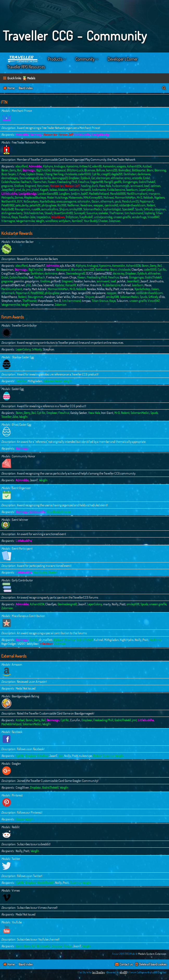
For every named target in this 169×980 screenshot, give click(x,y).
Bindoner (49, 270)
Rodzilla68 (7, 209)
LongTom (64, 194)
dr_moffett (46, 640)
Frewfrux (84, 182)
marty (27, 289)
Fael (31, 277)
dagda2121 (117, 174)
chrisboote (71, 174)
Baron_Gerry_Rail (11, 170)
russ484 (36, 209)
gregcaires (7, 186)
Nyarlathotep (47, 201)
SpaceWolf (128, 209)
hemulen (90, 281)
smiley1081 (76, 209)
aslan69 (97, 166)
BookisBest (124, 170)
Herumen (43, 186)
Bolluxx (101, 170)
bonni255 (112, 170)
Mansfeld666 (118, 194)
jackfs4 (121, 281)
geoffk (118, 182)
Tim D (57, 301)
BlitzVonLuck (75, 170)
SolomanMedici (92, 209)
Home (23, 59)
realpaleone (99, 293)
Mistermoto (75, 197)
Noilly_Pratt (112, 289)
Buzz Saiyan (9, 174)
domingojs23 (60, 178)
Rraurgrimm (22, 209)
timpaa (86, 301)
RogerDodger (9, 644)
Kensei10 (86, 190)
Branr (150, 170)
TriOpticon (72, 217)
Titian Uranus (100, 301)
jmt (28, 190)
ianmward (137, 186)
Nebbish (148, 197)
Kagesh (44, 190)
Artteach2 (85, 166)
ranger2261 (84, 293)
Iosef (147, 186)
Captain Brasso (35, 174)
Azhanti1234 (134, 166)
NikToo (101, 289)
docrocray (45, 178)
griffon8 (56, 281)
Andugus (60, 166)
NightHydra (127, 640)
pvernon (65, 293)
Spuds (139, 209)
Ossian (95, 201)
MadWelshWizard (99, 194)
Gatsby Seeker (79, 413)
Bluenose (90, 170)
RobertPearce (9, 297)
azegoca (121, 166)
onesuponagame (66, 201)
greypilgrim (32, 281)
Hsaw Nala (105, 186)
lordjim (75, 194)
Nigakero (159, 197)
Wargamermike (25, 221)
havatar (78, 281)
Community (85, 59)
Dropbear (74, 178)
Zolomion (114, 221)
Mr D (139, 197)
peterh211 (35, 205)
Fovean (52, 182)
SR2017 (21, 644)
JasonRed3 (8, 190)
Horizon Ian (50, 135)
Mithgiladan (35, 381)
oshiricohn (84, 201)
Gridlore (19, 186)
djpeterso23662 (103, 273)
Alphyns (48, 166)
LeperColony (146, 190)
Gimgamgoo (130, 182)
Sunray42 (79, 213)
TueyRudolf (86, 217)
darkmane (144, 174)
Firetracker (53, 277)
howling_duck (89, 186)
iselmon (155, 186)
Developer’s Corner (123, 59)
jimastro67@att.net (13, 285)
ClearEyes (137, 270)
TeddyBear (33, 644)
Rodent (151, 205)
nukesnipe (127, 289)
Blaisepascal (59, 170)
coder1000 (84, 174)
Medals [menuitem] (31, 78)
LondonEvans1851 (48, 194)
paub (118, 201)
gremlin (19, 281)
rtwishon (50, 297)
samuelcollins (50, 209)
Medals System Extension (152, 954)
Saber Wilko (63, 297)
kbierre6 (49, 285)
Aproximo (72, 166)
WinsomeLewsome (42, 305)
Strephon (7, 301)
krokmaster (99, 190)
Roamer (130, 293)
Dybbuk (85, 178)
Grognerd (30, 186)
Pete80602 (8, 205)
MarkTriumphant (137, 194)
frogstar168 (96, 182)
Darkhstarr (130, 174)
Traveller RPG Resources (26, 67)
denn (62, 273)
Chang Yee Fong (54, 174)
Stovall (48, 213)
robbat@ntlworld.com (132, 205)
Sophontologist (112, 209)
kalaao (53, 190)
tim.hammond (134, 213)
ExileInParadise (10, 182)
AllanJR (70, 266)
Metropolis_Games (12, 197)
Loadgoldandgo (100, 135)
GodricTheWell (147, 182)
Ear (93, 178)
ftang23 (108, 182)
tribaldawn (58, 217)
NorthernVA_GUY (12, 201)
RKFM (121, 293)
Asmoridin (109, 166)
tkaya (14, 217)
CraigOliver (8, 273)
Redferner (73, 205)
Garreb (124, 277)
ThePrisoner (116, 213)
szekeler (103, 213)
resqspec (98, 205)
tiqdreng (149, 213)
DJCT (89, 273)
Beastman (7, 270)
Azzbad (147, 166)
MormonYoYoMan (125, 197)
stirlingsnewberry (12, 213)
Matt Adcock (39, 289)
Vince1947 (153, 217)
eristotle (137, 178)
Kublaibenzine (116, 190)
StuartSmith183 (63, 213)
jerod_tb (20, 190)
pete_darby (22, 205)
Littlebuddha (82, 135)
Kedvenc (74, 190)
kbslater (63, 190)
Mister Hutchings (57, 197)
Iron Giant (107, 413)
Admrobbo (22, 135)
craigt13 (106, 174)
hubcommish (121, 186)
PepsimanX (146, 201)
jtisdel (35, 190)
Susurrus (92, 213)
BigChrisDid (43, 170)
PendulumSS (130, 201)
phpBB (123, 972)
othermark (107, 201)
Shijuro (64, 209)
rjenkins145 (111, 205)
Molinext (109, 197)
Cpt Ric (96, 174)
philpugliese (49, 205)
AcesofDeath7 (37, 266)
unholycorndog (103, 217)
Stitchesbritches (33, 213)
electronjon (103, 178)
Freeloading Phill (67, 182)
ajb (62, 266)
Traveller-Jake (27, 217)
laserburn (132, 190)
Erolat (146, 178)
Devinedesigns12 (29, 178)
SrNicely (148, 209)
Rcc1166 (62, 205)
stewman (160, 209)
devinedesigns (10, 178)
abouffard (22, 166)
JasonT (144, 281)
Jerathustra (156, 281)
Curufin (75, 720)
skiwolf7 (100, 297)
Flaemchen (40, 182)
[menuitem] (164, 88)
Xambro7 (77, 221)
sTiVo (162, 297)
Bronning (160, 170)
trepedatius (43, 217)
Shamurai (78, 297)
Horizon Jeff (66, 135)
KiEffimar (83, 285)
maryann (154, 194)
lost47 (84, 194)
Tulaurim (122, 301)
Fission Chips (68, 277)
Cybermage (23, 273)
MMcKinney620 (93, 197)
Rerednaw (86, 205)
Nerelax (91, 289)
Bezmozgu (36, 135)
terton (18, 301)
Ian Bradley (99, 972)
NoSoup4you (31, 201)
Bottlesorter (139, 170)
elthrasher (117, 178)
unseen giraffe (122, 217)
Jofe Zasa (37, 285)
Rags (74, 293)
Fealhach (26, 182)
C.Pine (21, 174)
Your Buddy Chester (96, 221)
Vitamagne (8, 221)
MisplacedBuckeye (35, 197)
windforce (51, 221)
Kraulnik (96, 285)
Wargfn (40, 221)
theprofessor (45, 301)
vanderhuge (139, 217)
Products (55, 59)
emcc (128, 178)
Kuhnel (126, 285)
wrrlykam (65, 221)
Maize (148, 285)
